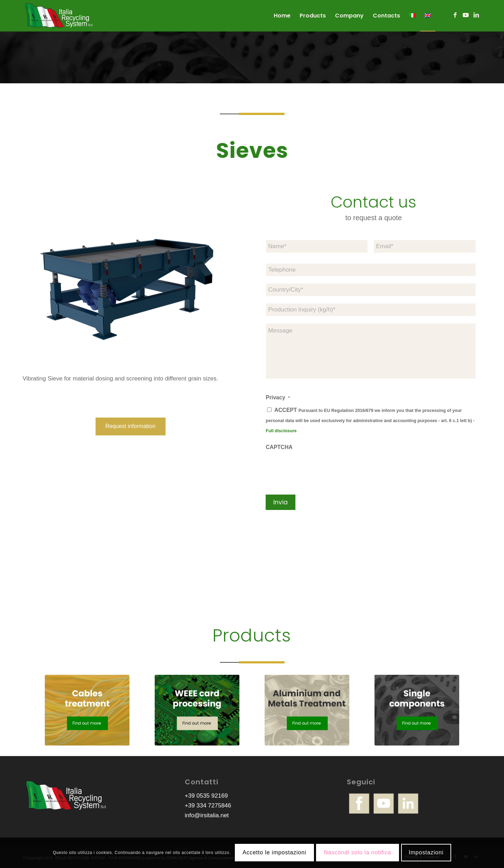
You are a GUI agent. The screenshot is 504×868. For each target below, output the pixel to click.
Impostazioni (426, 852)
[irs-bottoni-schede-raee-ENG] (197, 710)
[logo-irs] (59, 16)
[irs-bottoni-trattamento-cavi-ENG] (87, 710)
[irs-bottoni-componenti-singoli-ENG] (417, 710)
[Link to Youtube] (466, 15)
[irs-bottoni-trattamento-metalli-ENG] (307, 710)
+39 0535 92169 (206, 796)
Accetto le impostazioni (274, 852)
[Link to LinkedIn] (476, 15)
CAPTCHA (279, 447)
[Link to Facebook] (455, 15)
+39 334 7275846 (208, 806)
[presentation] (319, 469)
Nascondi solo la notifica (358, 852)
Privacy (278, 397)
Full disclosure (281, 431)
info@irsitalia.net (207, 815)
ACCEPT (370, 420)
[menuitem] (282, 16)
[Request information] (131, 426)
